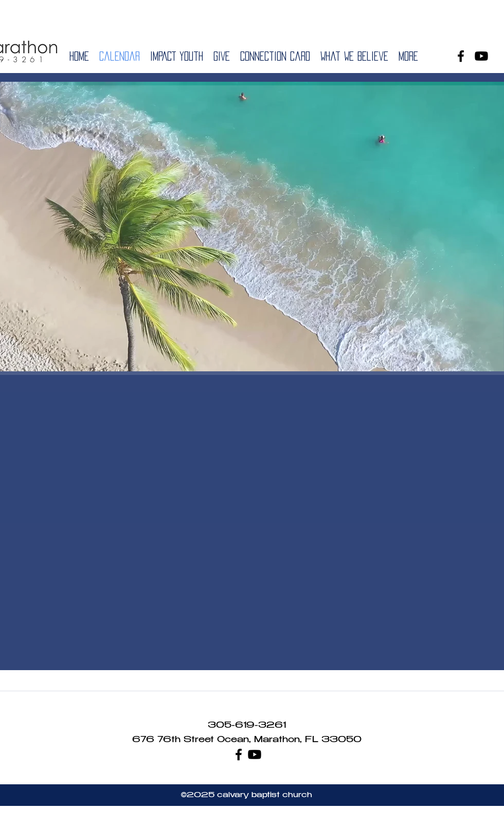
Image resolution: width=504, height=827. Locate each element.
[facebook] (461, 56)
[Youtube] (481, 56)
